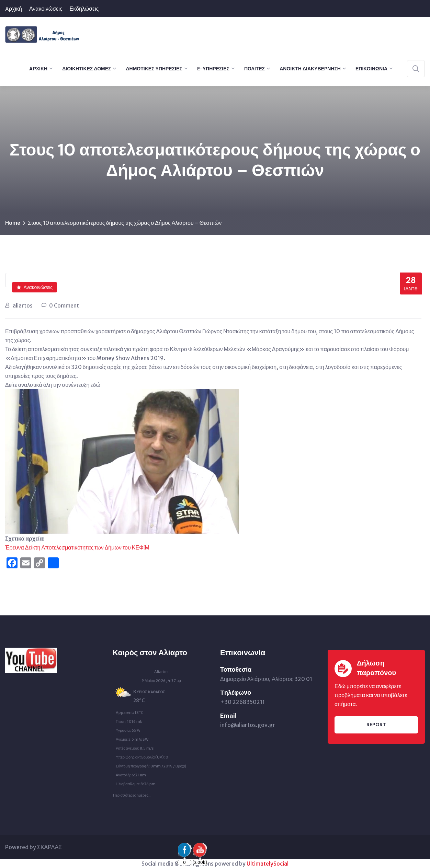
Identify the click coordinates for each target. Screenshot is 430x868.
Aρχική (14, 9)
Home (13, 223)
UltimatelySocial (268, 864)
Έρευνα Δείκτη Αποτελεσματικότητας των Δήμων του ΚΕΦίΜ (77, 547)
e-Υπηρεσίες (213, 69)
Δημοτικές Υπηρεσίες (154, 69)
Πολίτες (254, 69)
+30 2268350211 (242, 702)
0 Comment (64, 305)
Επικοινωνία (371, 69)
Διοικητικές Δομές (87, 69)
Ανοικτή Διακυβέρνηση (310, 69)
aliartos (23, 305)
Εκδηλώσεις (84, 9)
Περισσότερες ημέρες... (132, 794)
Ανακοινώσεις (46, 9)
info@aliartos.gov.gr (248, 725)
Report (376, 725)
